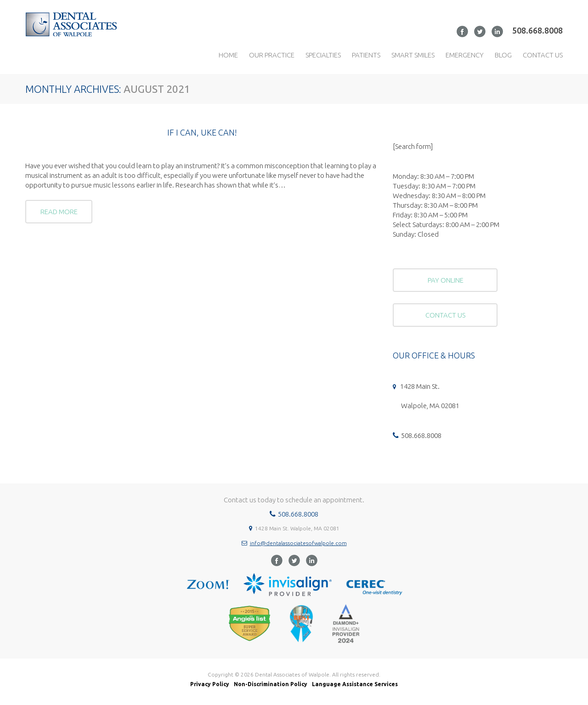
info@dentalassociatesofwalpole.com (298, 543)
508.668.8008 (537, 30)
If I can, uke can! (202, 132)
